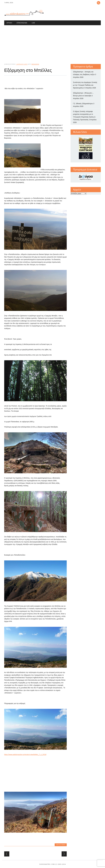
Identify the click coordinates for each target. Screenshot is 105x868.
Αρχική (9, 23)
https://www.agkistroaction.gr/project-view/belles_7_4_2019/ (25, 755)
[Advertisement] (52, 42)
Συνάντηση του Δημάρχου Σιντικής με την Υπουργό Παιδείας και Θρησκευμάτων (85, 85)
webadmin (35, 64)
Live (33, 23)
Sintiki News (61, 845)
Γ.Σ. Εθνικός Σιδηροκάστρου (83, 104)
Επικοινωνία (22, 23)
